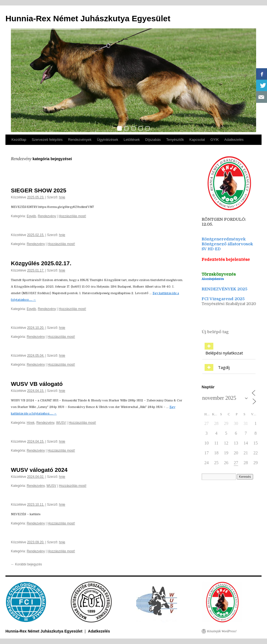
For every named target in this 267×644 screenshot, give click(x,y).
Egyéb (31, 216)
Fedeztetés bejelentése (226, 260)
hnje (62, 197)
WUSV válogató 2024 (39, 470)
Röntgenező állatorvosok (227, 244)
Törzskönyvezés (219, 274)
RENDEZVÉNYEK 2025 (224, 289)
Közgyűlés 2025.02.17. (41, 263)
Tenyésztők (175, 140)
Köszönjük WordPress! (222, 631)
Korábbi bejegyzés (26, 564)
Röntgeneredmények (224, 239)
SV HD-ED (212, 249)
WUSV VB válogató (37, 384)
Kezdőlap (19, 140)
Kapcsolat (197, 140)
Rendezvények (80, 140)
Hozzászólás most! (72, 216)
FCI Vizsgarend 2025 (223, 299)
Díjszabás (153, 140)
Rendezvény (47, 216)
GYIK (215, 140)
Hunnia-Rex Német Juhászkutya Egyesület (88, 18)
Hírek (31, 423)
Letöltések (132, 140)
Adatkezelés (234, 140)
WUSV (61, 423)
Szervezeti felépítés (47, 140)
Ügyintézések (108, 140)
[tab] (229, 350)
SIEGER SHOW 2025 (39, 190)
